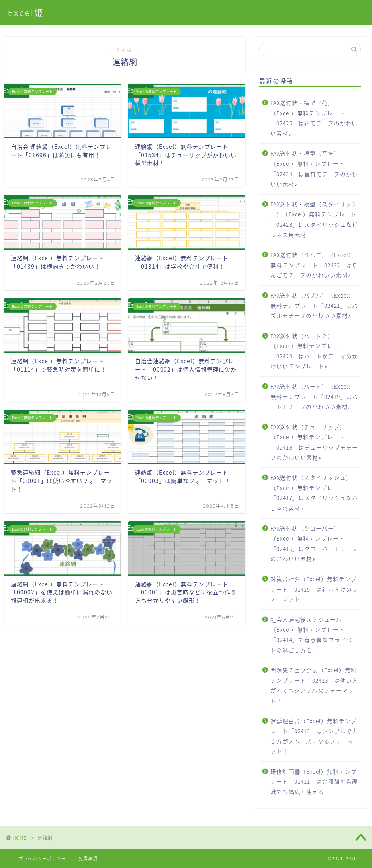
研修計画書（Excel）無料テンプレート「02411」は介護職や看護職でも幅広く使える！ (314, 781)
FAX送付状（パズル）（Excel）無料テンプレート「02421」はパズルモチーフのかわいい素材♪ (314, 305)
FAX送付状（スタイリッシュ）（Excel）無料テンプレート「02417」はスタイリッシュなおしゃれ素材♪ (314, 493)
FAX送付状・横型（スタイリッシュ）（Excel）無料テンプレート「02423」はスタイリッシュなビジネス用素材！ (314, 219)
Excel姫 (26, 13)
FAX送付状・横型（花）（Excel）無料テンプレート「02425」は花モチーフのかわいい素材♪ (314, 118)
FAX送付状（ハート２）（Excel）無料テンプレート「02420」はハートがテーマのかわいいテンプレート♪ (314, 351)
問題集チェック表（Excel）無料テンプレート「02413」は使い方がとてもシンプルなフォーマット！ (314, 685)
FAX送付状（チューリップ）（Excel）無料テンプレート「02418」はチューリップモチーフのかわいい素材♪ (314, 442)
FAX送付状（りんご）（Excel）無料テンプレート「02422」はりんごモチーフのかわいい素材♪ (314, 265)
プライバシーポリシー (42, 859)
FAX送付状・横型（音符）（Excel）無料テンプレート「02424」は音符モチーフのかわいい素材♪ (314, 168)
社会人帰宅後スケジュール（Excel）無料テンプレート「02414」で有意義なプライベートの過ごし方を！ (314, 635)
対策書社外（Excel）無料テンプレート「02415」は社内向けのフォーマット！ (314, 589)
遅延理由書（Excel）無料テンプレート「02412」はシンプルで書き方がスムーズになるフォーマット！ (314, 736)
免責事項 (88, 859)
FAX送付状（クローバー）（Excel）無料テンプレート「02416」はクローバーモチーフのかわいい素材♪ (314, 544)
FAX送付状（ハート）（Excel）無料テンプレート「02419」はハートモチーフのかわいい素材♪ (314, 396)
